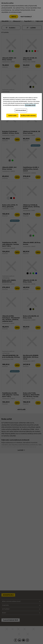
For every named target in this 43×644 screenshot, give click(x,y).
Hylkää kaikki (12, 116)
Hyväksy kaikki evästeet (28, 116)
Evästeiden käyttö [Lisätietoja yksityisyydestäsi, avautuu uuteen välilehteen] (30, 105)
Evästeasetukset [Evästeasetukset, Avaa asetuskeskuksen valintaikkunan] (21, 110)
